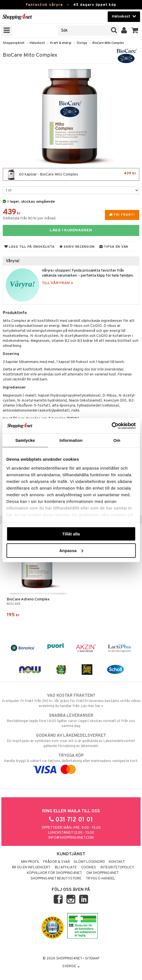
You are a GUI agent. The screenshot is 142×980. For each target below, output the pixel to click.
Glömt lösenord (89, 862)
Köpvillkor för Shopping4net (54, 873)
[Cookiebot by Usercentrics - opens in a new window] (111, 426)
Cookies (89, 868)
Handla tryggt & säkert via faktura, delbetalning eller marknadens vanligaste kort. (71, 763)
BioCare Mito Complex (108, 43)
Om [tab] (117, 440)
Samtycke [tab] (25, 440)
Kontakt (117, 862)
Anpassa (71, 550)
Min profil (30, 862)
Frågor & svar (57, 862)
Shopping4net (14, 43)
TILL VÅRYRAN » (57, 283)
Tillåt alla (71, 534)
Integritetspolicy (117, 868)
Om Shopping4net (103, 873)
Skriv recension (77, 247)
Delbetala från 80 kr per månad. (30, 218)
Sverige (71, 966)
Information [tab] (71, 440)
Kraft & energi (61, 43)
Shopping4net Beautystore (56, 879)
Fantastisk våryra (44, 5)
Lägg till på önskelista (30, 247)
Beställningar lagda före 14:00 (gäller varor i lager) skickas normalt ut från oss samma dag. (71, 721)
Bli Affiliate (66, 868)
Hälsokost (37, 43)
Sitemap (92, 959)
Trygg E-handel (100, 879)
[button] (135, 31)
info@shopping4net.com (71, 838)
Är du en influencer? (31, 868)
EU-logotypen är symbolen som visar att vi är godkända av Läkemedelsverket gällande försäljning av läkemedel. (71, 741)
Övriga (82, 43)
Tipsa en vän (114, 247)
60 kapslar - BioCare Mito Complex (71, 174)
